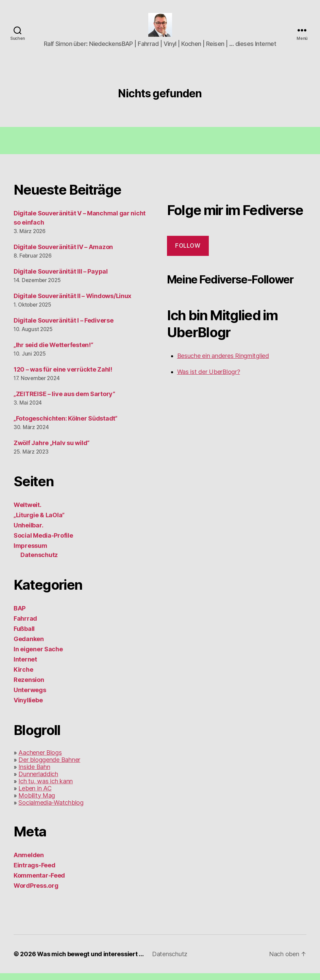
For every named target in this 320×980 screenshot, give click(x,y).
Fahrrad (25, 625)
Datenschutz (39, 562)
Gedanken (29, 646)
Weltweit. (28, 512)
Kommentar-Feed (39, 882)
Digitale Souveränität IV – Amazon (63, 254)
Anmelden (29, 862)
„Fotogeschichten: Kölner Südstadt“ (65, 425)
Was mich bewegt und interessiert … (90, 961)
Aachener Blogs (40, 759)
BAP (20, 615)
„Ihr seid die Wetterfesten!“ (53, 352)
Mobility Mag (37, 802)
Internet (25, 666)
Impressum (30, 552)
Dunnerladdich (38, 781)
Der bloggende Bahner (49, 766)
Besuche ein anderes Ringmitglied (223, 363)
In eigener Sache (38, 656)
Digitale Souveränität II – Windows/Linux (72, 303)
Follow (188, 252)
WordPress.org (36, 892)
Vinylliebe (28, 707)
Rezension (29, 687)
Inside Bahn (34, 774)
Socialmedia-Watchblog (51, 809)
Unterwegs (30, 697)
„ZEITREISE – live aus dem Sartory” (64, 401)
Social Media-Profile (43, 542)
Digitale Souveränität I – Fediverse (64, 327)
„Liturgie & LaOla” (39, 522)
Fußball (24, 635)
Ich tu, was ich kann (46, 788)
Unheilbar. (28, 532)
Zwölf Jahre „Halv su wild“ (52, 450)
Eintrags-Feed (35, 872)
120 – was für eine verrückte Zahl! (63, 376)
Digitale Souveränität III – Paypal (61, 278)
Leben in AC (35, 795)
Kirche (23, 676)
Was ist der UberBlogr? (209, 379)
